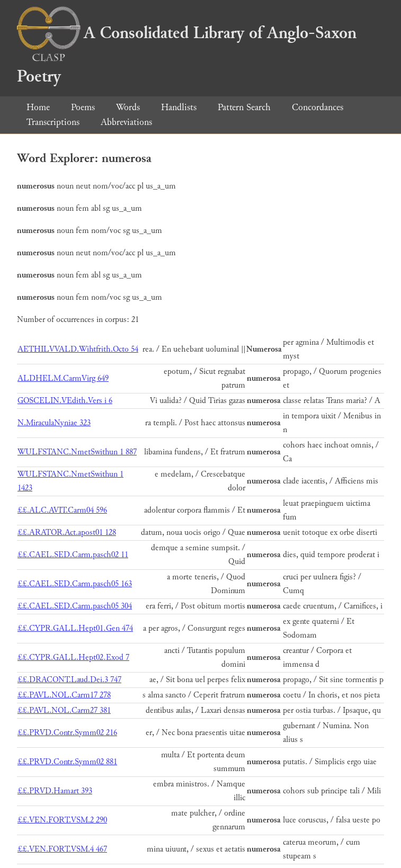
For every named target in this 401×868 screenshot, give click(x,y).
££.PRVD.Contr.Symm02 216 (67, 733)
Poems (83, 107)
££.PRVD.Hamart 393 (55, 791)
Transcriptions (53, 122)
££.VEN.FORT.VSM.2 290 (62, 820)
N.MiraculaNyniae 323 (54, 423)
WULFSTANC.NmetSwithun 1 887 (77, 452)
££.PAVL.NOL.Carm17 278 (64, 695)
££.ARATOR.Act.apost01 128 (67, 533)
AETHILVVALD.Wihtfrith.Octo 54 (78, 349)
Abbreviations (126, 122)
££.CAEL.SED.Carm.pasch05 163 (75, 584)
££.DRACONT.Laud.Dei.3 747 (69, 680)
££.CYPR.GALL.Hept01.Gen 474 (75, 628)
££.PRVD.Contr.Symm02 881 (67, 762)
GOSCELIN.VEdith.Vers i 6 (65, 401)
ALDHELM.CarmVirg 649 (63, 378)
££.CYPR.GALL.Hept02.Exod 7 (73, 657)
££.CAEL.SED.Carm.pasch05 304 (75, 606)
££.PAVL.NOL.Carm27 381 (64, 710)
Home (38, 107)
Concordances (318, 107)
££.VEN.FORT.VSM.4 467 (62, 849)
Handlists (179, 107)
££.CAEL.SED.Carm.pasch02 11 (73, 555)
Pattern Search (244, 107)
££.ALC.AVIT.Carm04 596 (62, 510)
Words (128, 107)
